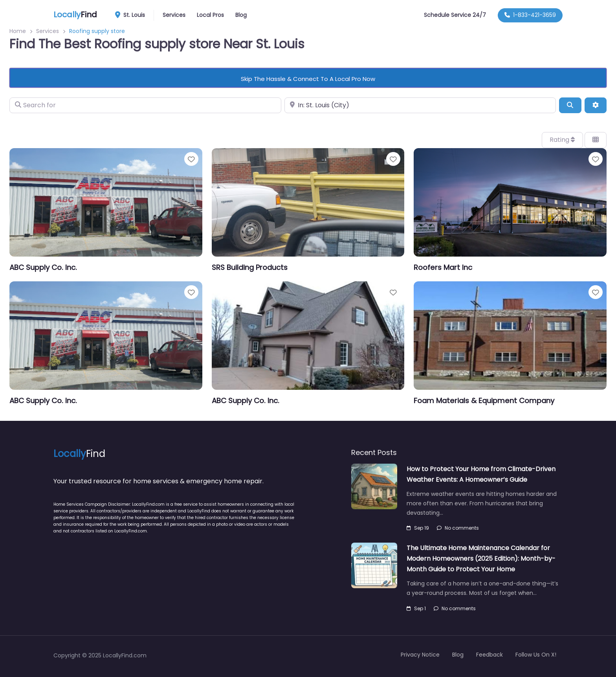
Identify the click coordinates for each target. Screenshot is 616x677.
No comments (458, 528)
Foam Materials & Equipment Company (484, 401)
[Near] (420, 105)
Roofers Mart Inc (443, 267)
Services (174, 15)
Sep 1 (416, 608)
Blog (241, 15)
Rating (562, 140)
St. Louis (133, 15)
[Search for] (145, 105)
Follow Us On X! (536, 655)
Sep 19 (418, 528)
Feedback (489, 655)
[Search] (570, 105)
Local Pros (210, 15)
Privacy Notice (420, 655)
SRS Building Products (250, 267)
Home (18, 31)
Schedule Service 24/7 (455, 15)
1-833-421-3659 (530, 15)
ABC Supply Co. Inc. (43, 267)
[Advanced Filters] (596, 105)
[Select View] (596, 140)
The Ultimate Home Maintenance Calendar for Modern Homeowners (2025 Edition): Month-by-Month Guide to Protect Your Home (481, 559)
